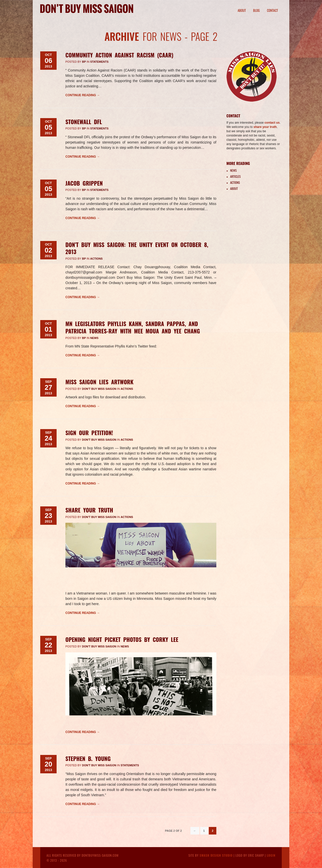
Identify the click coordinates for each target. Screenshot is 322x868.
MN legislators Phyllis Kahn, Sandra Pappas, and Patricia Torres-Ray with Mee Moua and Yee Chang (133, 327)
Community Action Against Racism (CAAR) (119, 55)
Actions (96, 259)
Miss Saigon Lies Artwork (99, 382)
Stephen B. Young (88, 758)
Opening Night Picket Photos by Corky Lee (122, 639)
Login (271, 855)
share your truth (265, 127)
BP (84, 62)
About (242, 10)
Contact (272, 10)
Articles (235, 176)
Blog (256, 10)
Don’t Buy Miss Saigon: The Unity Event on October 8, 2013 (137, 248)
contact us (272, 123)
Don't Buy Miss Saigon (99, 389)
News (94, 338)
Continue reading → (83, 95)
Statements (99, 62)
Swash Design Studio (216, 855)
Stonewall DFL (84, 122)
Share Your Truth (89, 510)
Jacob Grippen (84, 183)
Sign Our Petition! (89, 433)
